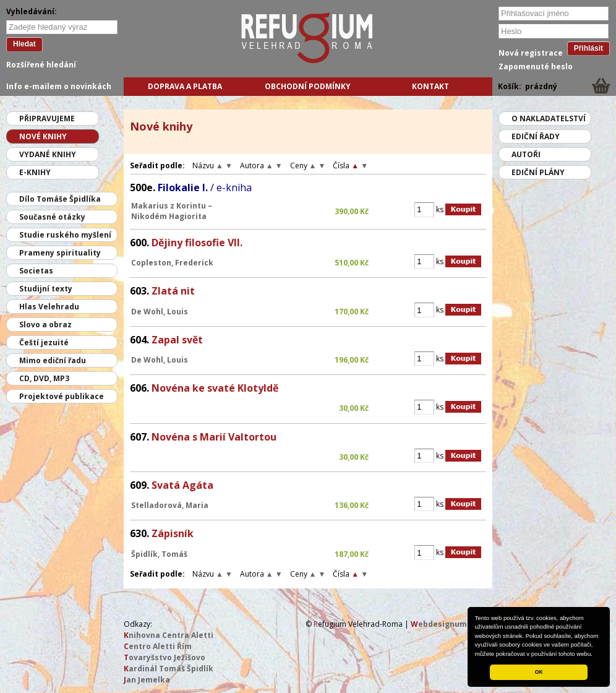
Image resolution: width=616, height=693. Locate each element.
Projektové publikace (62, 396)
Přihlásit (588, 48)
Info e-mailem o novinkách (59, 86)
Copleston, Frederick (172, 263)
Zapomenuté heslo (536, 67)
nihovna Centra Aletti (169, 635)
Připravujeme (47, 118)
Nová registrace (531, 53)
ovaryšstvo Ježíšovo (165, 657)
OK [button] (539, 672)
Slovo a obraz (45, 325)
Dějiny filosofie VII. (197, 243)
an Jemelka (147, 680)
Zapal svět (177, 340)
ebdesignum (439, 624)
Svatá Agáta (182, 485)
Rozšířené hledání (41, 65)
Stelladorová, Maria (170, 505)
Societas (36, 271)
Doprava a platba (185, 86)
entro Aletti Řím (158, 646)
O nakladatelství (549, 118)
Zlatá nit (173, 291)
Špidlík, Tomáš (159, 554)
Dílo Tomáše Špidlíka (60, 199)
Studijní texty (46, 289)
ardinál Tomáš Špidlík (169, 669)
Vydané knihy (48, 154)
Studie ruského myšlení (65, 235)
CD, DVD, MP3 (44, 378)
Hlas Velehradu (49, 307)
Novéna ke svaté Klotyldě (215, 388)
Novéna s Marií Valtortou (214, 437)
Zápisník (173, 533)
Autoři (526, 154)
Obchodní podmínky (308, 86)
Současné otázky (52, 217)
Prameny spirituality (60, 253)
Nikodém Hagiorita (169, 216)
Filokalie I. (205, 187)
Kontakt (430, 86)
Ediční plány (538, 172)
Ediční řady (536, 136)
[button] (596, 655)
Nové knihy (43, 136)
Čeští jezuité (44, 342)
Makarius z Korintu (169, 206)
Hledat (24, 44)
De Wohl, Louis (160, 312)
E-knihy (35, 172)
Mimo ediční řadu (53, 360)
